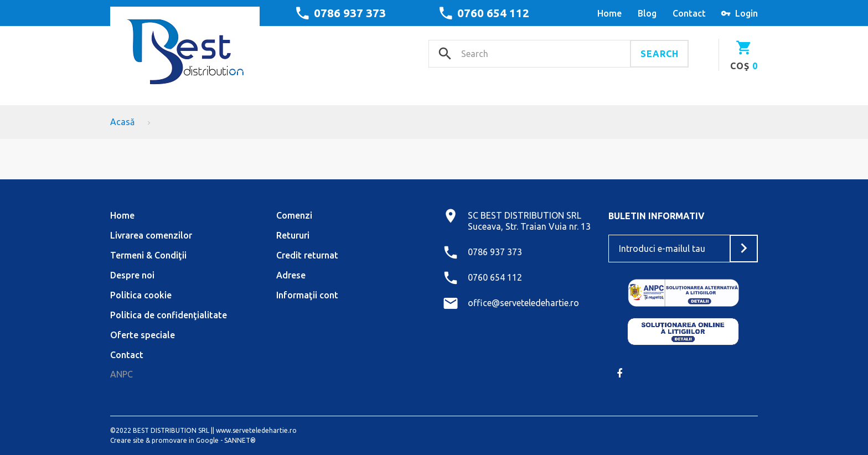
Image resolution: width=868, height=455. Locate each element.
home (609, 13)
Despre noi (132, 275)
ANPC (122, 374)
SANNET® (240, 440)
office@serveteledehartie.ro (523, 303)
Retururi (293, 235)
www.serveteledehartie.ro (256, 430)
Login (746, 13)
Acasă (122, 122)
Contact (127, 355)
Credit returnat (307, 255)
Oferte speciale (143, 335)
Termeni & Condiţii (148, 255)
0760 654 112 (493, 13)
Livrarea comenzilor (151, 235)
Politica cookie (141, 295)
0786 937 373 (350, 13)
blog (647, 13)
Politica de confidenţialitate (169, 315)
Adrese (291, 275)
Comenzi (294, 215)
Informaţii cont (307, 295)
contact (689, 13)
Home (122, 215)
